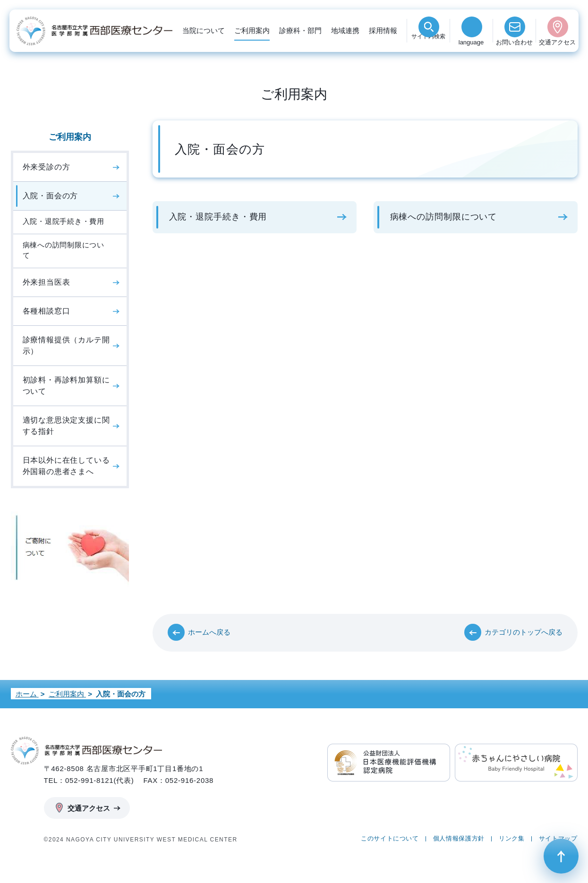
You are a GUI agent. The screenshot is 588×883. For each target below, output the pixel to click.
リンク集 (512, 838)
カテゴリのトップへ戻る (524, 632)
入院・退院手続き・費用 (218, 217)
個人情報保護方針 (459, 838)
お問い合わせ (514, 42)
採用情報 (383, 30)
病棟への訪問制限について (444, 217)
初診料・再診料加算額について (66, 386)
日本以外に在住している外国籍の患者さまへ (66, 466)
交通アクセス (557, 42)
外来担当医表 (47, 282)
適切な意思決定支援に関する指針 (66, 426)
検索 (428, 42)
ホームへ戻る (209, 632)
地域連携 (345, 30)
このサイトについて (390, 838)
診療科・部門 (300, 30)
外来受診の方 (47, 167)
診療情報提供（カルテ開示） (66, 345)
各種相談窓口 (47, 311)
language (471, 42)
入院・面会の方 (51, 196)
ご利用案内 (252, 30)
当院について (204, 30)
